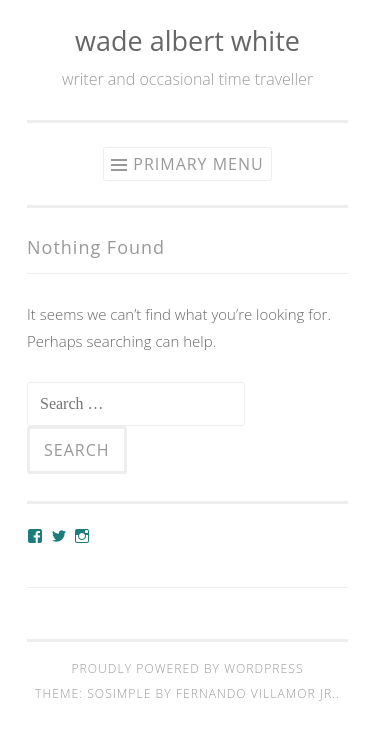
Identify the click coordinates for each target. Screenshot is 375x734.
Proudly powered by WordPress (187, 668)
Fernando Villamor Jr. (256, 693)
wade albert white (187, 40)
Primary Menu (198, 164)
